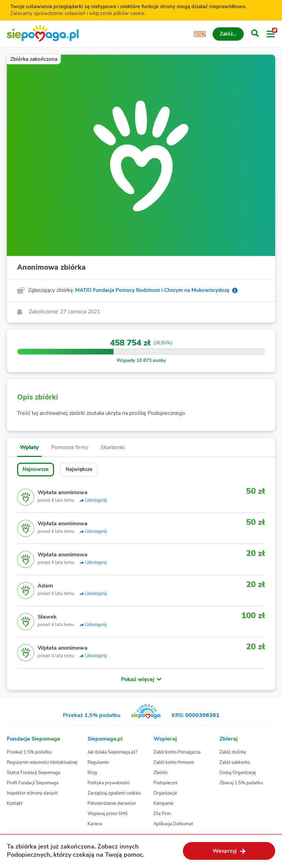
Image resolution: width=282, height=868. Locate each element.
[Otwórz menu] (271, 34)
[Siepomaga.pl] (43, 34)
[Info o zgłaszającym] (235, 290)
